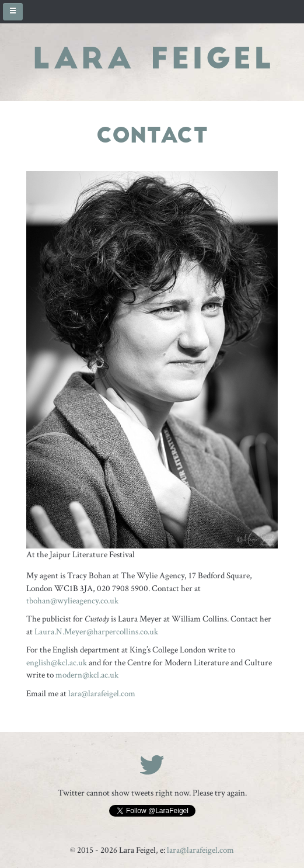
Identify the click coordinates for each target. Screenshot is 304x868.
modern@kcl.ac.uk (87, 675)
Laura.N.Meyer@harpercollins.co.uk (96, 632)
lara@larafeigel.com (102, 694)
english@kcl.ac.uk (57, 663)
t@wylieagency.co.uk (72, 601)
